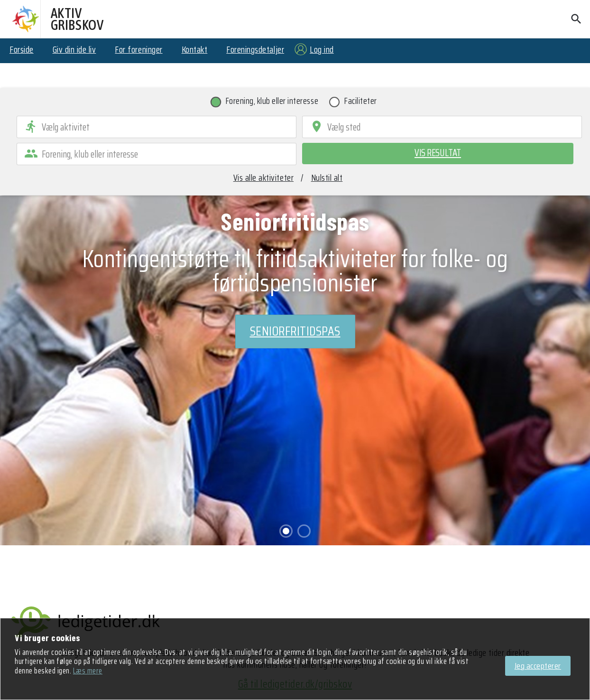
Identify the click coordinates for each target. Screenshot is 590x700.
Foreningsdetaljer (255, 49)
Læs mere (88, 671)
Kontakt (195, 49)
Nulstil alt (327, 177)
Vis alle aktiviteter (263, 177)
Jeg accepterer (538, 666)
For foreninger (138, 49)
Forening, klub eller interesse (272, 103)
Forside (22, 49)
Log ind (322, 49)
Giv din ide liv (74, 49)
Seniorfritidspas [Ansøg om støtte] (295, 331)
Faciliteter (361, 103)
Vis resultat (438, 153)
